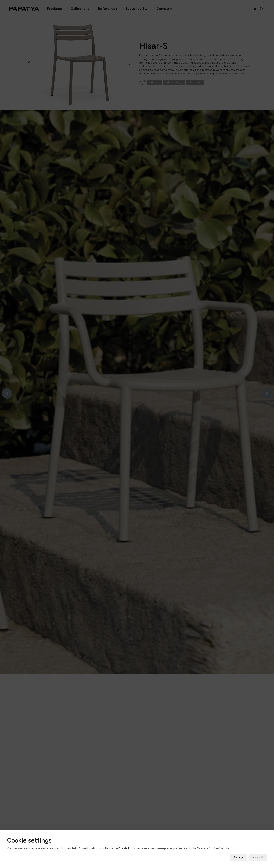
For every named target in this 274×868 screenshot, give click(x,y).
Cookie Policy (127, 848)
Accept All (258, 857)
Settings (239, 857)
